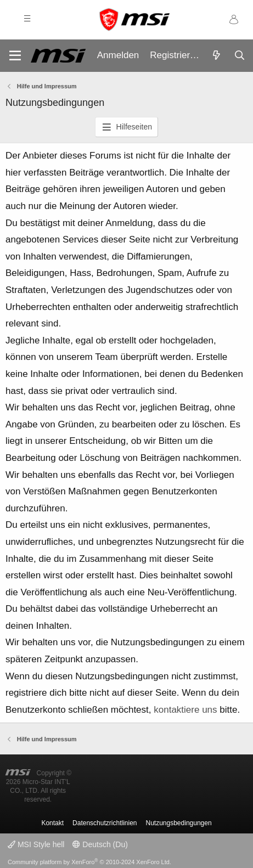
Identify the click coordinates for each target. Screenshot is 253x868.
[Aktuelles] (216, 56)
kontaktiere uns (185, 710)
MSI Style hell (36, 844)
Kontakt (52, 823)
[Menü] (15, 56)
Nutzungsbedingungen (179, 823)
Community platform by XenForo (89, 862)
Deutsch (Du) (100, 844)
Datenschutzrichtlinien (105, 823)
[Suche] (239, 56)
